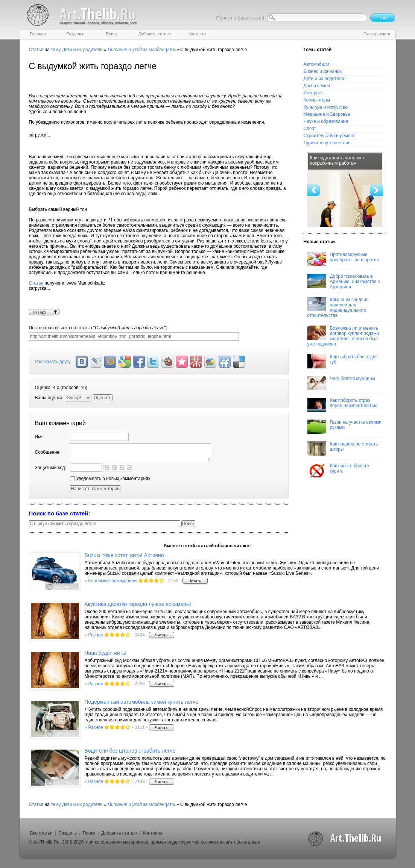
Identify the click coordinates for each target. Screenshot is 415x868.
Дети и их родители (82, 50)
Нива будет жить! (106, 653)
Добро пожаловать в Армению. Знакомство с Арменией (344, 282)
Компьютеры (317, 100)
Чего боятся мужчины (341, 383)
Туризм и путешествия (327, 143)
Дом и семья (317, 86)
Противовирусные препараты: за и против (343, 259)
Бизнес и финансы (323, 71)
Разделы (68, 833)
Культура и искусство (326, 107)
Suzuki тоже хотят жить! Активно (124, 555)
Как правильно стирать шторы (343, 448)
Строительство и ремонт (329, 136)
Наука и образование (326, 121)
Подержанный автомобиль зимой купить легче (142, 702)
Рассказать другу (53, 362)
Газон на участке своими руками (344, 427)
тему (56, 50)
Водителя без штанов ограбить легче (130, 751)
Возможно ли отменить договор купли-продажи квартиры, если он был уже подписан (343, 336)
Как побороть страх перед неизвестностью (343, 405)
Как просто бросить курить (339, 470)
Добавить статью (119, 833)
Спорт (310, 129)
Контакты (152, 833)
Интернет (313, 93)
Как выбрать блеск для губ (343, 361)
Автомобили (316, 64)
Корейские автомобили (113, 581)
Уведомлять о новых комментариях (110, 479)
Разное (96, 635)
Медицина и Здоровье (327, 114)
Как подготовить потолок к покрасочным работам (337, 161)
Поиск (89, 833)
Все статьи (41, 833)
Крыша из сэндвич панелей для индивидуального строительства (338, 308)
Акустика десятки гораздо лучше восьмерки (138, 604)
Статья (36, 50)
